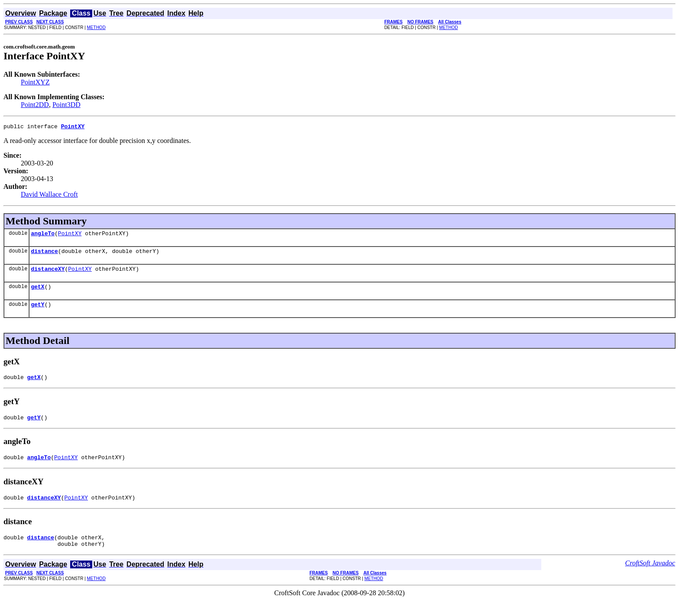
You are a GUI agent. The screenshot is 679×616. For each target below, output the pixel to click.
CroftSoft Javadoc (650, 579)
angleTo (43, 236)
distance (44, 255)
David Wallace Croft (49, 196)
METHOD (96, 28)
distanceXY (48, 274)
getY (37, 312)
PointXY (70, 236)
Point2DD (35, 105)
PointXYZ (35, 82)
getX (37, 293)
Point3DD (66, 105)
